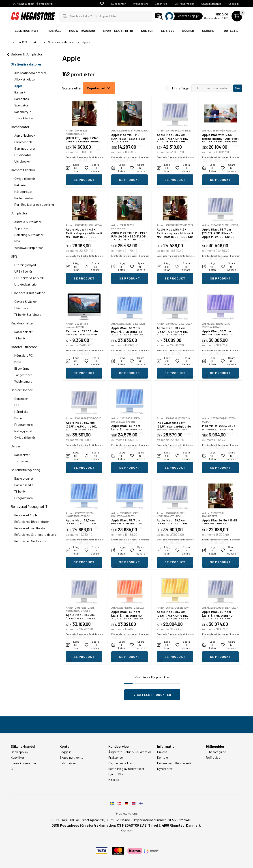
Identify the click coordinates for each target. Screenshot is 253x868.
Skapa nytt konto (211, 4)
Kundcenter (119, 4)
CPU (17, 405)
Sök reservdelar (184, 4)
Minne (18, 418)
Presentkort (140, 4)
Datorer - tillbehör (24, 347)
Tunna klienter (24, 118)
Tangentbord (23, 375)
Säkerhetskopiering (25, 470)
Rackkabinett (24, 332)
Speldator (21, 105)
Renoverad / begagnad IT (29, 506)
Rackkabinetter (22, 323)
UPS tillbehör (23, 271)
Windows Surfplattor (29, 248)
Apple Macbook (25, 135)
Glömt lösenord (70, 763)
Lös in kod (161, 4)
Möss (18, 362)
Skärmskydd (23, 308)
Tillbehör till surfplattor (28, 293)
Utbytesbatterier (26, 284)
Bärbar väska (24, 198)
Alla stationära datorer (30, 73)
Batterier (20, 185)
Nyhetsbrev (165, 769)
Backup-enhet (24, 478)
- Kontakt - (127, 831)
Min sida (114, 780)
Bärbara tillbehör (23, 170)
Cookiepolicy (19, 752)
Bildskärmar (23, 368)
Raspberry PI (23, 112)
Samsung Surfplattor (29, 235)
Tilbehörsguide (216, 752)
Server (16, 446)
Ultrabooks (22, 161)
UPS (14, 256)
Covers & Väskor (26, 302)
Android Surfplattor (28, 222)
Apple (18, 86)
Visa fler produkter (152, 695)
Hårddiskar (22, 412)
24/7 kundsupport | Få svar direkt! (33, 4)
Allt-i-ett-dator (25, 79)
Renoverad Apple (26, 515)
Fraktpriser (116, 758)
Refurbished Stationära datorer (36, 535)
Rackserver (22, 455)
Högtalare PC (24, 355)
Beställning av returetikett (126, 769)
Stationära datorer (26, 64)
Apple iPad (22, 228)
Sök (238, 88)
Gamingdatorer (25, 148)
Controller (21, 399)
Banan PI (20, 92)
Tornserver (22, 461)
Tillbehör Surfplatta (28, 314)
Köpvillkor (17, 758)
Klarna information (23, 763)
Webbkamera (23, 381)
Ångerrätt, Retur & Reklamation (130, 752)
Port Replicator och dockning (34, 204)
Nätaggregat (23, 192)
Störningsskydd (25, 265)
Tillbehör (20, 338)
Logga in (234, 4)
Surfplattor (19, 213)
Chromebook (23, 142)
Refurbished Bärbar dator (32, 522)
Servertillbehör (22, 390)
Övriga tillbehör (25, 179)
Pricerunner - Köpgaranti (174, 763)
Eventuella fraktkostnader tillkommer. (85, 170)
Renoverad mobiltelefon (30, 528)
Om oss (162, 752)
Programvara (24, 424)
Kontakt (163, 758)
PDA (17, 241)
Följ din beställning (121, 763)
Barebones (22, 99)
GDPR (15, 769)
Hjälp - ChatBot (119, 774)
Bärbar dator (20, 127)
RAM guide (213, 758)
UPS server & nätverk (29, 278)
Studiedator (23, 155)
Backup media (24, 485)
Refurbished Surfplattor (31, 541)
